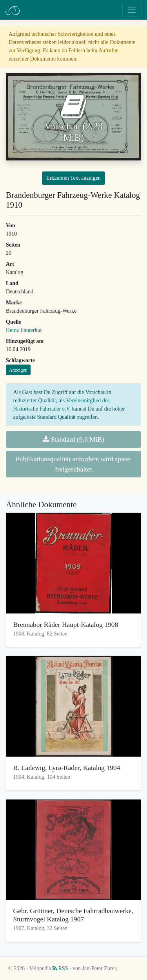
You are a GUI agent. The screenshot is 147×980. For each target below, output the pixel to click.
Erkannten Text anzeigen (73, 178)
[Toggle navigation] (132, 10)
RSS (60, 968)
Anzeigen (18, 370)
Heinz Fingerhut (24, 330)
